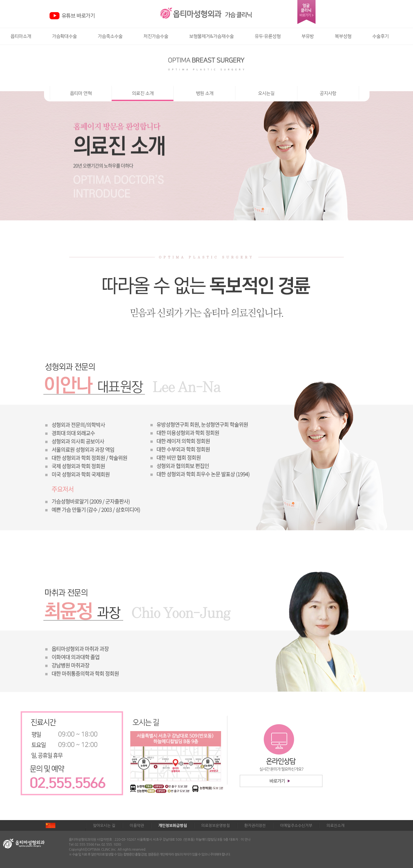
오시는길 (266, 93)
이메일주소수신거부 (296, 826)
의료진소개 (335, 826)
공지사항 (328, 93)
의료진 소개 (143, 93)
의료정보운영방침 (216, 826)
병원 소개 (205, 93)
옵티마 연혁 (81, 93)
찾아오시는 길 (104, 826)
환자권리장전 (255, 826)
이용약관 (137, 826)
